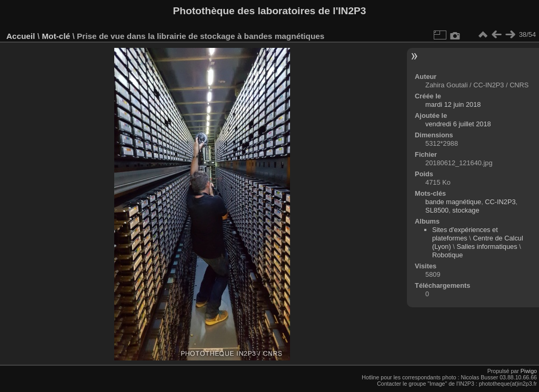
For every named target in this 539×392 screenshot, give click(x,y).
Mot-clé (56, 36)
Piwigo (529, 371)
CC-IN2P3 (500, 202)
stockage (466, 210)
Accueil (21, 36)
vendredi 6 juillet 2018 (458, 124)
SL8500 (437, 210)
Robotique (447, 255)
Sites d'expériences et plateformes (465, 234)
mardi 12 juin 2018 (453, 104)
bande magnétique (453, 202)
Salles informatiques (487, 247)
